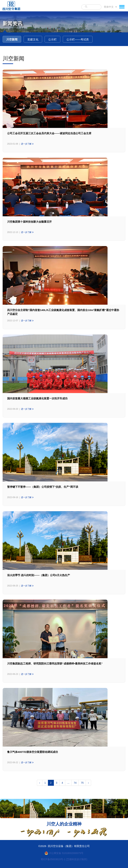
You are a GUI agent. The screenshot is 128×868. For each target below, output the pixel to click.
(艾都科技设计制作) (77, 859)
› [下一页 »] (88, 783)
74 (75, 783)
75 (82, 783)
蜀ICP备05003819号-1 (53, 859)
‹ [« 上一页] (40, 783)
